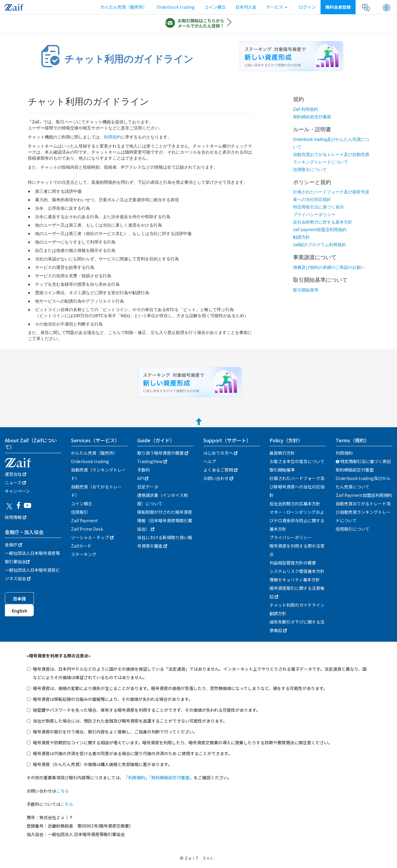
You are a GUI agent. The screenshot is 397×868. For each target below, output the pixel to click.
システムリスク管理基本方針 (297, 571)
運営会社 (16, 474)
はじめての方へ (220, 453)
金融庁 (13, 545)
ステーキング (84, 554)
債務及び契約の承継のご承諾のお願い (329, 267)
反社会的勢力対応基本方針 (295, 504)
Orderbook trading (176, 7)
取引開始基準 (306, 290)
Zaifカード (81, 546)
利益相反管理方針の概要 (293, 563)
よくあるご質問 (220, 470)
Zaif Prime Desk (87, 529)
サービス (277, 7)
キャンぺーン (17, 491)
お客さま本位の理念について (297, 461)
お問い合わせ (218, 478)
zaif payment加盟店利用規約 (320, 230)
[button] (386, 8)
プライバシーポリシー (314, 215)
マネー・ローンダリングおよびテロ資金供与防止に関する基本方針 (297, 520)
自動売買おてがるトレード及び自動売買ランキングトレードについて (363, 512)
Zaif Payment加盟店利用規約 (364, 495)
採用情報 (16, 517)
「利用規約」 (137, 777)
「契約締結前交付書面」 (171, 777)
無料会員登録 (338, 7)
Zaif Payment (84, 520)
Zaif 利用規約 (306, 109)
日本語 (19, 599)
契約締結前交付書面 (312, 117)
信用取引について (310, 170)
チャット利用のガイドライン (297, 605)
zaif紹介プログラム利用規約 (320, 245)
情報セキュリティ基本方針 (295, 580)
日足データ (148, 487)
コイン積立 (215, 7)
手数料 (144, 470)
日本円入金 (246, 7)
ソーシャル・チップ (92, 537)
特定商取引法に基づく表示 (318, 207)
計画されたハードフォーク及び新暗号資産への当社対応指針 (297, 487)
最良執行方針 (282, 453)
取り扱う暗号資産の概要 (163, 453)
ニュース (15, 482)
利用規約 (112, 137)
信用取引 (79, 512)
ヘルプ (210, 461)
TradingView (152, 461)
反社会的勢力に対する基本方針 (323, 222)
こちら (63, 791)
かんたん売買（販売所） (124, 7)
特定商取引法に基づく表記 (363, 461)
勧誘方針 (302, 237)
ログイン (307, 7)
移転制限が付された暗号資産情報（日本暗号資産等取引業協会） (165, 520)
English (19, 611)
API (143, 478)
